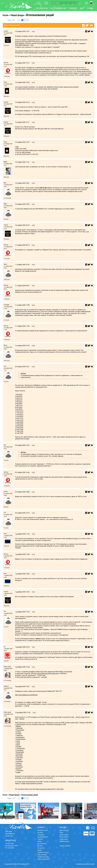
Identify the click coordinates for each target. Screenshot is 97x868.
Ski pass (40, 833)
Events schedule (65, 846)
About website (10, 834)
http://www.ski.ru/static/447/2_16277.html (50, 789)
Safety (40, 841)
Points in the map (43, 857)
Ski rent (40, 846)
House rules (9, 836)
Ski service (41, 848)
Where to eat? (64, 837)
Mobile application (43, 859)
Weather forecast (43, 852)
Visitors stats (10, 843)
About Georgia (64, 830)
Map (82, 8)
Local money (64, 839)
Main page (9, 831)
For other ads (10, 848)
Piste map (41, 835)
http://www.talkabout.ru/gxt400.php (26, 695)
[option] (25, 811)
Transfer (40, 839)
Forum (90, 8)
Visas (61, 833)
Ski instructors (42, 844)
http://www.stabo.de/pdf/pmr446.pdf (46, 674)
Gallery (40, 850)
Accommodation (43, 837)
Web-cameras (42, 855)
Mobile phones (64, 841)
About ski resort (43, 830)
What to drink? (64, 835)
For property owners (12, 846)
